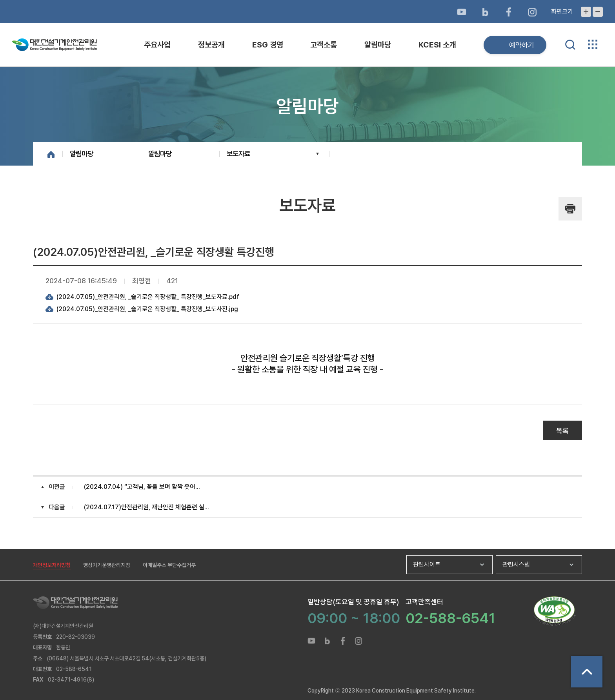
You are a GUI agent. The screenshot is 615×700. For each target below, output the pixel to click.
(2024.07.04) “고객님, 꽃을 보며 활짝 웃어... (142, 487)
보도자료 (238, 154)
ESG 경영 (268, 45)
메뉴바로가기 (307, 0)
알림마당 (378, 45)
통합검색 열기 (570, 45)
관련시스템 (516, 564)
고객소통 (324, 45)
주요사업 (157, 45)
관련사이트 (427, 564)
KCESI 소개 (437, 45)
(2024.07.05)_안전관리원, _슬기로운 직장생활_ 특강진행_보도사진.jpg (147, 309)
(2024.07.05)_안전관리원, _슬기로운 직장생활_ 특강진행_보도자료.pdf (148, 297)
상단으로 (587, 672)
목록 (562, 431)
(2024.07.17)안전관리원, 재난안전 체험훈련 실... (146, 507)
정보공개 (211, 45)
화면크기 (562, 12)
